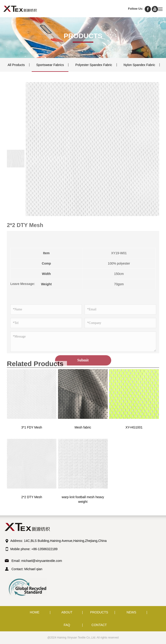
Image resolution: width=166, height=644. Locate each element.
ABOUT (67, 612)
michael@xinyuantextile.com (42, 561)
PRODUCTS (99, 612)
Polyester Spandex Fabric (90, 65)
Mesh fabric (83, 427)
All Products (13, 65)
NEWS (131, 612)
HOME (35, 612)
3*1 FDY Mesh (32, 427)
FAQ (67, 625)
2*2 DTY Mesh (32, 497)
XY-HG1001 (134, 427)
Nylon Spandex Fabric (136, 65)
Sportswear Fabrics (47, 65)
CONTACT (99, 625)
